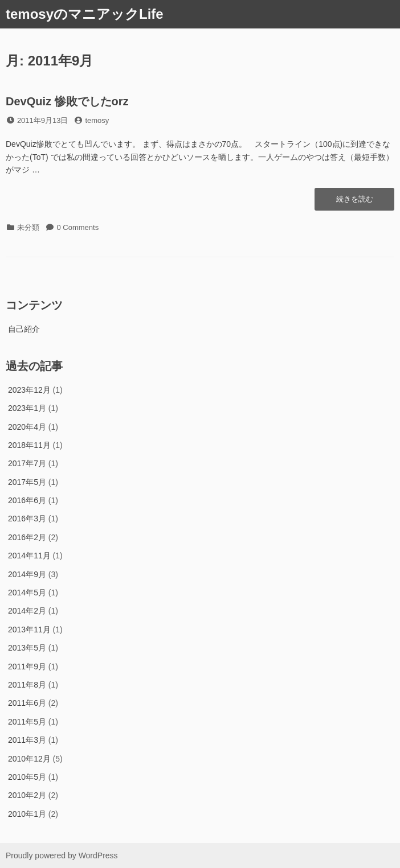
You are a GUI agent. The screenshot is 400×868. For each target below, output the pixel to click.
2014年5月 (27, 593)
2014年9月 (27, 574)
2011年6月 (27, 703)
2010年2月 (27, 795)
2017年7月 (27, 463)
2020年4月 (27, 427)
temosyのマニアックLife (85, 14)
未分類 (28, 227)
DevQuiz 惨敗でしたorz (67, 101)
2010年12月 (29, 759)
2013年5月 (27, 648)
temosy (97, 120)
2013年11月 (29, 630)
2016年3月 (27, 519)
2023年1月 (27, 408)
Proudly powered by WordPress (62, 855)
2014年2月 (27, 611)
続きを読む (354, 202)
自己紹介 (24, 329)
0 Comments (78, 227)
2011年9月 (27, 667)
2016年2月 (27, 537)
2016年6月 (27, 500)
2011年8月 (27, 685)
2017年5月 (27, 482)
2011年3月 (27, 740)
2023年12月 (29, 390)
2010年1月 (27, 814)
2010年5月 (27, 777)
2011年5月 (27, 722)
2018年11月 (29, 445)
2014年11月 (29, 556)
